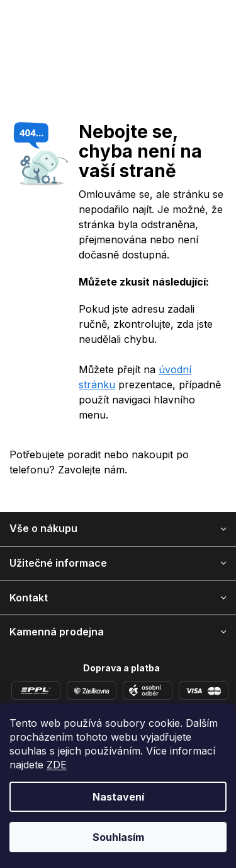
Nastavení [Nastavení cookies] (118, 797)
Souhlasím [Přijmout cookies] (118, 837)
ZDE (57, 765)
